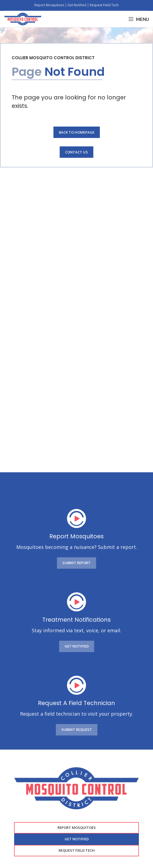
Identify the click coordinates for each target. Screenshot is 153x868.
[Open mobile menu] (139, 19)
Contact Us (76, 152)
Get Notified (77, 5)
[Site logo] (23, 18)
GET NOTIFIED (77, 646)
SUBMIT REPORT (76, 563)
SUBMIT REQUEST (77, 729)
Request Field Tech (104, 5)
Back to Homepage (77, 132)
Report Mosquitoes (50, 5)
